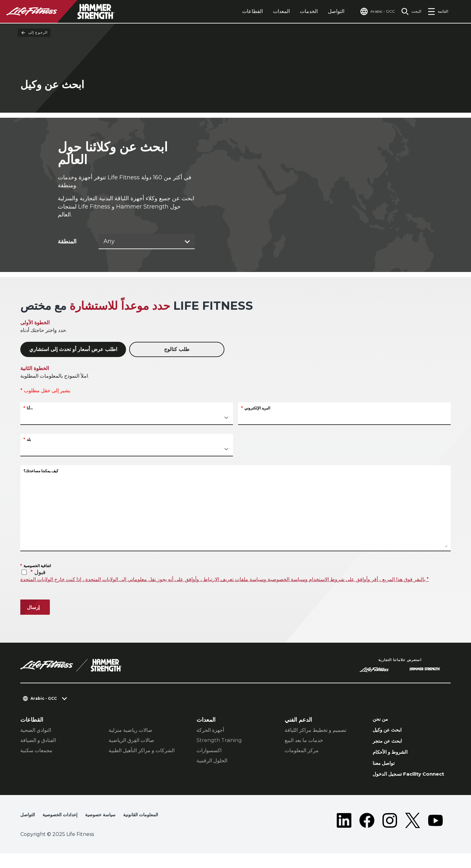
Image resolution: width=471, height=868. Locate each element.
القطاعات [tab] (240, 11)
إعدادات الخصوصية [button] (64, 830)
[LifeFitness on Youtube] (435, 835)
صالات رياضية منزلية (130, 730)
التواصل (324, 11)
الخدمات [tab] (297, 11)
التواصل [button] (29, 830)
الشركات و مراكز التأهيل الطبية (142, 751)
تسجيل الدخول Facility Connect (402, 785)
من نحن (382, 720)
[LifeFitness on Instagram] (390, 835)
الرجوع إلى (34, 33)
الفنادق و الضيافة (38, 741)
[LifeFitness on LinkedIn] (344, 835)
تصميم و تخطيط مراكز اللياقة (315, 730)
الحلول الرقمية (212, 761)
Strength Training (219, 741)
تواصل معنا (386, 769)
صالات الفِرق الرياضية (131, 741)
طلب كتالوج (177, 350)
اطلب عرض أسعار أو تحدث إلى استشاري (73, 350)
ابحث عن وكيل (390, 732)
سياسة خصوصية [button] (109, 830)
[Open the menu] (438, 11)
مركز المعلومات (302, 751)
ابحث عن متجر (390, 745)
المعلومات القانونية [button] (154, 830)
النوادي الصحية (36, 730)
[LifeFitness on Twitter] (413, 835)
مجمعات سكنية (36, 751)
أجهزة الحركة (210, 730)
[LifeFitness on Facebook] (367, 835)
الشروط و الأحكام (394, 757)
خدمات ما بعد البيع (304, 741)
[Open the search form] (409, 11)
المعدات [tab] (269, 11)
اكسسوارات (209, 751)
